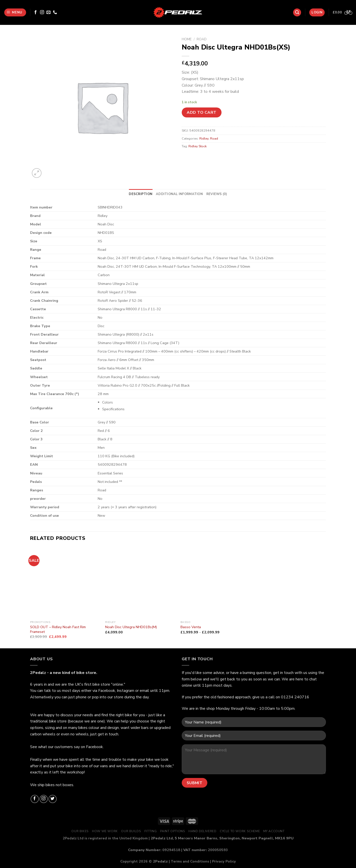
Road (202, 39)
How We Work (105, 831)
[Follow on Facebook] (36, 12)
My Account (274, 831)
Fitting (151, 831)
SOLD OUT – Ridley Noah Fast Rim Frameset (58, 629)
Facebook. (95, 747)
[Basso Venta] (216, 583)
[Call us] (55, 12)
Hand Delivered (202, 831)
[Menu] (15, 13)
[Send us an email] (48, 12)
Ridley (204, 139)
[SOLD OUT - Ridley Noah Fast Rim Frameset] (65, 583)
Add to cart (201, 112)
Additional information (179, 194)
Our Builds (131, 831)
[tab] (141, 194)
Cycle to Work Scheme (240, 831)
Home (187, 39)
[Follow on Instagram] (42, 12)
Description (141, 194)
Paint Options (173, 831)
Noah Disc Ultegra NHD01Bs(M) (131, 627)
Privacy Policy (224, 861)
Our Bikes (80, 831)
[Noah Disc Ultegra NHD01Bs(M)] (140, 583)
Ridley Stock (198, 146)
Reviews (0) (217, 194)
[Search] (297, 13)
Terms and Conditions (190, 861)
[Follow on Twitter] (53, 799)
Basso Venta (191, 627)
